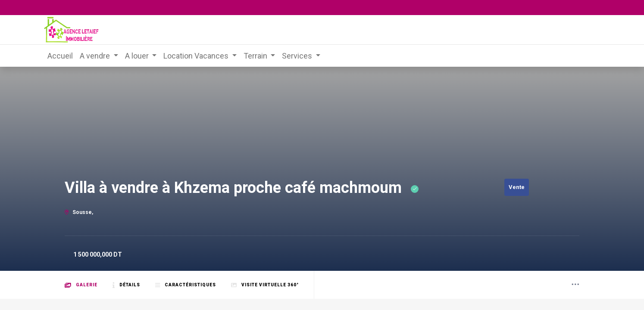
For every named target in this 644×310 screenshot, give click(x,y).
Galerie (81, 285)
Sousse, (79, 212)
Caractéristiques (186, 285)
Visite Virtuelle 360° (265, 285)
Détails (126, 285)
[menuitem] (60, 56)
